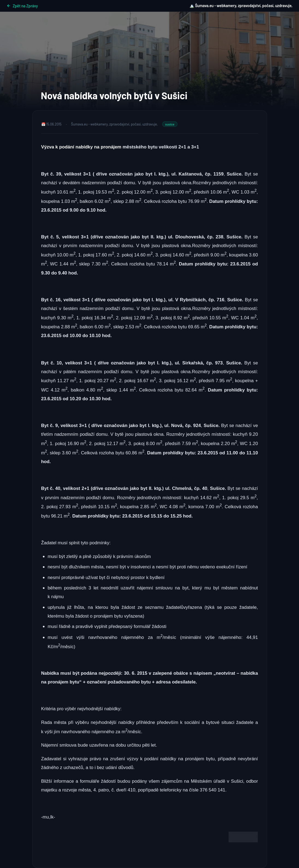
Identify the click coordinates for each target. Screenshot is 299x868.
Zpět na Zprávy (22, 6)
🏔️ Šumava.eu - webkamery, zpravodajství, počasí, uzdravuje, (241, 6)
